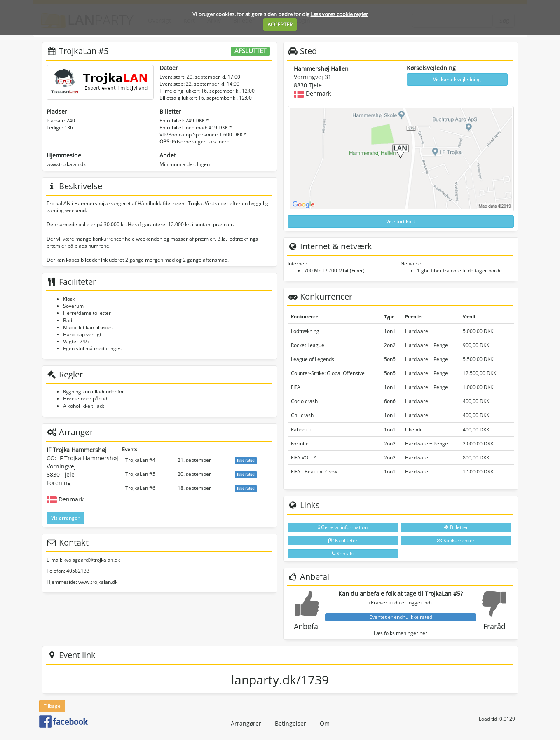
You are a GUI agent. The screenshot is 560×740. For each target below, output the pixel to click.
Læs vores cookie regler (339, 14)
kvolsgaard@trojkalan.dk (92, 560)
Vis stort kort (401, 221)
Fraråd (494, 626)
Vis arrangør (65, 518)
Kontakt (343, 554)
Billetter (456, 527)
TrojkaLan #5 (140, 474)
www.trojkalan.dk (66, 164)
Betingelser (291, 723)
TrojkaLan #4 (140, 460)
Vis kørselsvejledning (457, 79)
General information (343, 527)
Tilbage (52, 706)
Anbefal (307, 626)
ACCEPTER (280, 24)
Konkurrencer (456, 540)
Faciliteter (343, 540)
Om (325, 723)
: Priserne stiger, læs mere (194, 142)
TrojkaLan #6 (140, 488)
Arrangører (246, 723)
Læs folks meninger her (401, 633)
